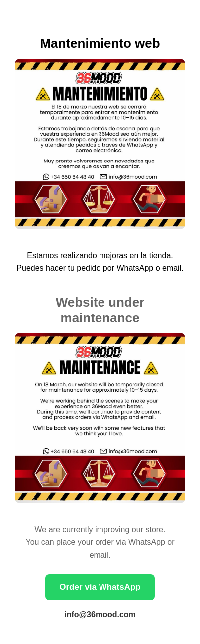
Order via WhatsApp (100, 587)
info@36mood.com (100, 614)
